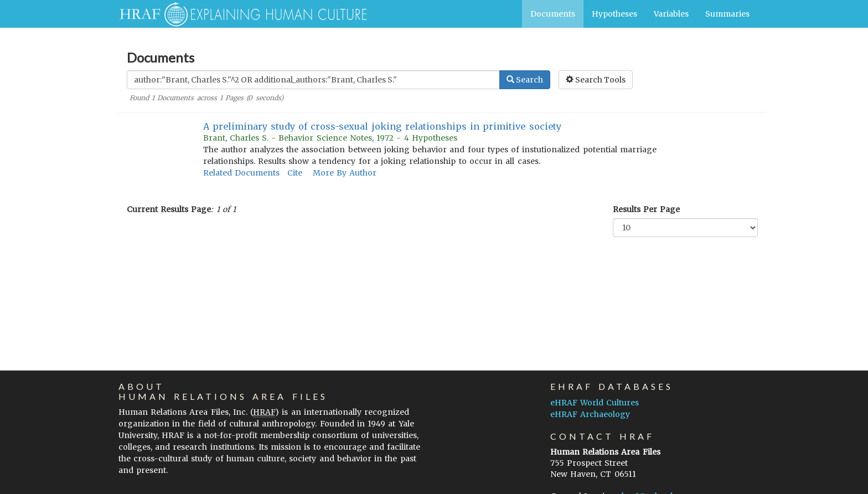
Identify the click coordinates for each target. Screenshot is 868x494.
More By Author (345, 173)
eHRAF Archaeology (590, 414)
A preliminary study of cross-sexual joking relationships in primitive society (382, 126)
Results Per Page (646, 209)
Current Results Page (169, 209)
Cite (295, 173)
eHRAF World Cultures (595, 403)
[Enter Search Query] (313, 80)
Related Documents (241, 173)
